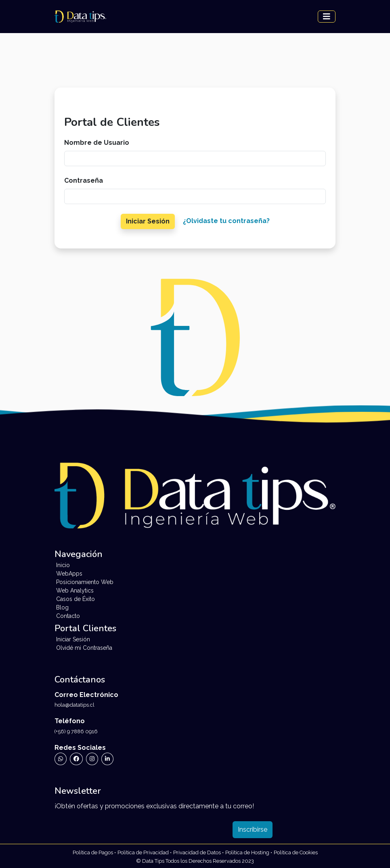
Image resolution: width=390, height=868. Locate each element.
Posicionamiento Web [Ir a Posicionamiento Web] (85, 582)
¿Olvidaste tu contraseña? (226, 221)
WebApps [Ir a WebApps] (69, 574)
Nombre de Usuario (97, 143)
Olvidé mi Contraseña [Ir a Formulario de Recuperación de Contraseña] (84, 648)
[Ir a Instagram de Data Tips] (92, 759)
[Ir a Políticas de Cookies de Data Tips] (296, 852)
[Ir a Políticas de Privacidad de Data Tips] (94, 852)
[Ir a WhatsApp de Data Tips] (61, 759)
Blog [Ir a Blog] (62, 607)
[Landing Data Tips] (80, 17)
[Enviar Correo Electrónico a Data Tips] (195, 705)
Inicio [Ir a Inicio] (63, 565)
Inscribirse (253, 829)
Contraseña (84, 180)
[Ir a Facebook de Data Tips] (76, 759)
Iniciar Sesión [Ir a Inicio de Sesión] (73, 639)
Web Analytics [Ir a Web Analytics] (75, 590)
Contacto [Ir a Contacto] (68, 616)
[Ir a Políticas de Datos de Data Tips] (198, 852)
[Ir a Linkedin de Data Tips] (107, 759)
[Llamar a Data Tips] (195, 731)
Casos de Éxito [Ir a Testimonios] (75, 599)
